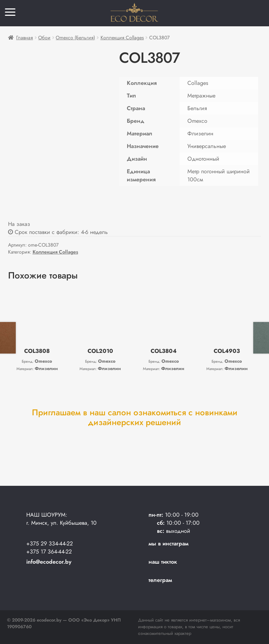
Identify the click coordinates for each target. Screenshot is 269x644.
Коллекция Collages (122, 38)
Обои (44, 38)
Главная (25, 38)
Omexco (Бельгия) (75, 38)
